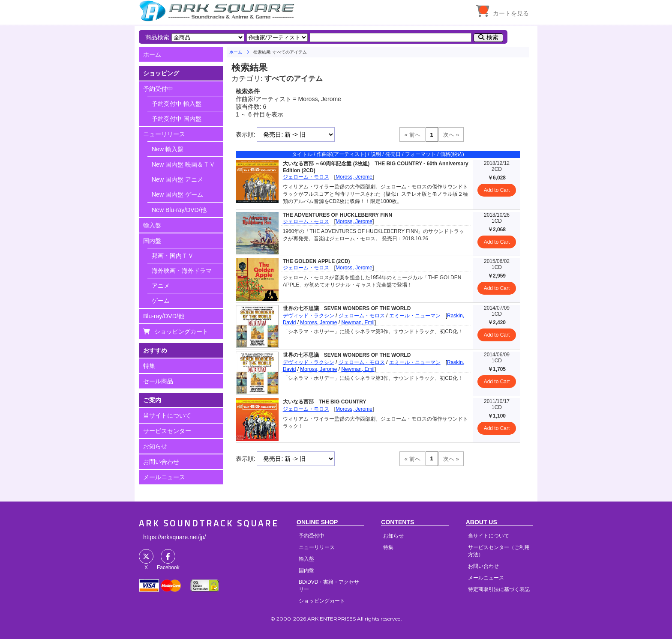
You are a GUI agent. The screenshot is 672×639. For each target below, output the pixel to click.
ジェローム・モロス (306, 177)
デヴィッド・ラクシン (309, 316)
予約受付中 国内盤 (177, 119)
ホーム (152, 54)
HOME (218, 11)
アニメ (161, 286)
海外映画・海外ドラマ (182, 271)
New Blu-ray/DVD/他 (179, 210)
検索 (492, 37)
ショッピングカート (181, 331)
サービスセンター (167, 431)
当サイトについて (167, 415)
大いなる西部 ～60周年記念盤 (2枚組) (326, 164)
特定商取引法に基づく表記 (499, 589)
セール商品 (158, 381)
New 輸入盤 (168, 149)
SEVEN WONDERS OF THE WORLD (367, 308)
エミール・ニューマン (415, 316)
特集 (149, 366)
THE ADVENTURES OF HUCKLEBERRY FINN (338, 215)
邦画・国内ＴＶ (173, 256)
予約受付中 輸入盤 (177, 104)
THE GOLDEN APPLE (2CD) (316, 261)
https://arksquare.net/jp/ (174, 537)
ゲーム (161, 301)
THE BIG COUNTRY (343, 402)
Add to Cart (497, 190)
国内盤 (152, 241)
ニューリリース (164, 134)
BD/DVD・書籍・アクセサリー (329, 586)
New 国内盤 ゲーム (177, 194)
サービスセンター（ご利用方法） (499, 551)
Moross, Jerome (354, 177)
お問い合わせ (161, 462)
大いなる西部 (298, 402)
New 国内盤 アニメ (177, 179)
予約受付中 (158, 89)
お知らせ (155, 446)
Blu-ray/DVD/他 (164, 316)
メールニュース (164, 477)
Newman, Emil (358, 322)
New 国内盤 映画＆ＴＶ (183, 164)
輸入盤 (152, 225)
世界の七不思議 (301, 308)
